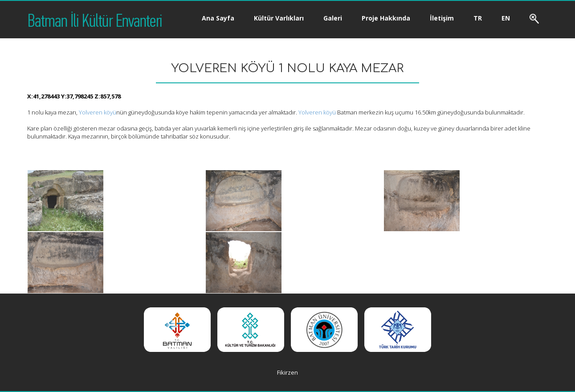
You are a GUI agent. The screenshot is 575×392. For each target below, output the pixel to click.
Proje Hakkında (386, 18)
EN (506, 18)
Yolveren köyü (98, 112)
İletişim (442, 18)
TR (478, 18)
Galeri (333, 18)
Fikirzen (287, 372)
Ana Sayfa (218, 18)
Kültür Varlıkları (279, 18)
